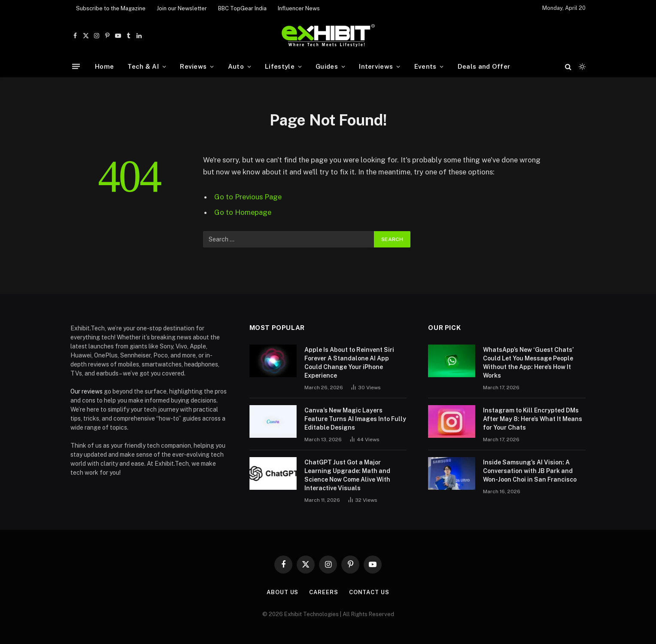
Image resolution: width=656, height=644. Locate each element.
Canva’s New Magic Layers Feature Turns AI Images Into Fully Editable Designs (355, 419)
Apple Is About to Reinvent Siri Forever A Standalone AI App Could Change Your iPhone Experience (349, 363)
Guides (327, 66)
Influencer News (299, 8)
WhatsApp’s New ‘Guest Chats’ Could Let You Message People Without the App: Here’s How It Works (528, 363)
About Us (282, 592)
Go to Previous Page (248, 197)
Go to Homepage (243, 212)
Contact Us (369, 592)
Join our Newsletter (182, 8)
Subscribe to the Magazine (111, 8)
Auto (236, 66)
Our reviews (87, 391)
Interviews (376, 66)
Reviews (193, 66)
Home (104, 66)
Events (425, 66)
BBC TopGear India (242, 8)
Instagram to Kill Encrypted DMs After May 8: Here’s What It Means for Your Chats (533, 419)
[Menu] (76, 66)
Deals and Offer (484, 66)
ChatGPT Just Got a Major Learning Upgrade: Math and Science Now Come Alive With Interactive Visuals (347, 475)
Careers (323, 592)
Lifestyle (280, 66)
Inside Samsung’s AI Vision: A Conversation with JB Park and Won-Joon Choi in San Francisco (530, 471)
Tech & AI (143, 66)
